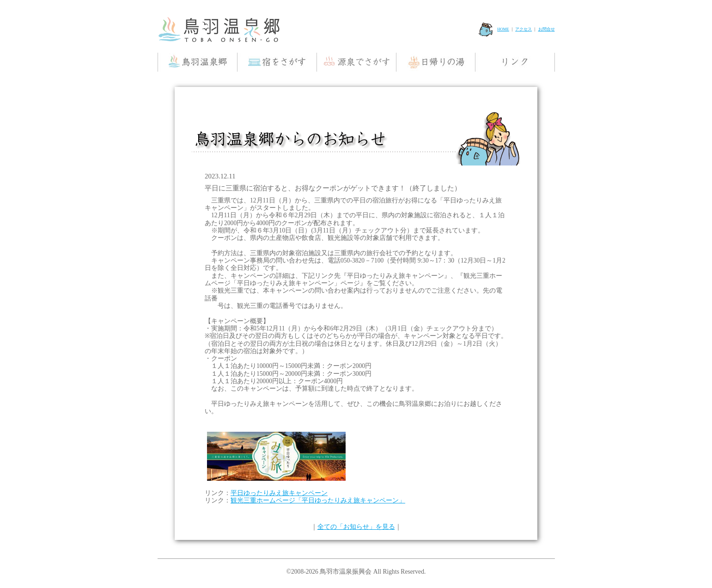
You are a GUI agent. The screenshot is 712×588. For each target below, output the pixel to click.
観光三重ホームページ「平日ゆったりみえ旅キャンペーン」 (318, 500)
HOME (494, 29)
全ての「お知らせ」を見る (356, 527)
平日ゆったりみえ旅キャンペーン (279, 493)
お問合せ (547, 29)
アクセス (523, 29)
